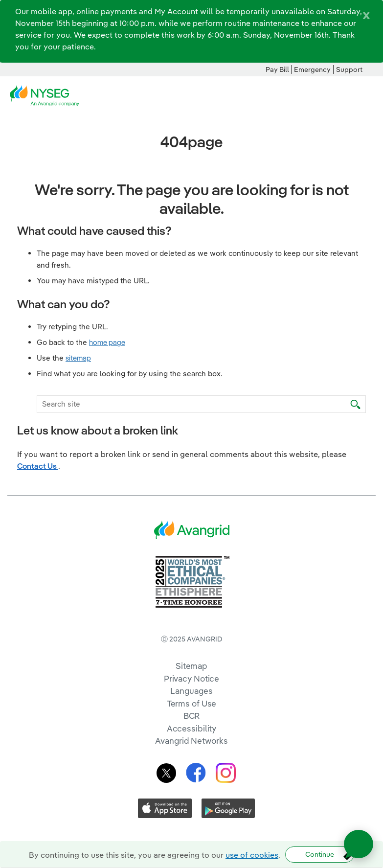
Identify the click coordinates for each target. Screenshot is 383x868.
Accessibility (192, 728)
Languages (191, 691)
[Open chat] (359, 844)
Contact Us (38, 466)
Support (349, 69)
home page (107, 342)
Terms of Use (192, 703)
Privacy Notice (191, 678)
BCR (192, 716)
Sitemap (191, 666)
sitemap (78, 358)
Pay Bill (277, 69)
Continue (320, 854)
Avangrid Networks (191, 741)
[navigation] (368, 96)
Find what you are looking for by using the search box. (130, 374)
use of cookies (252, 855)
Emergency (312, 69)
